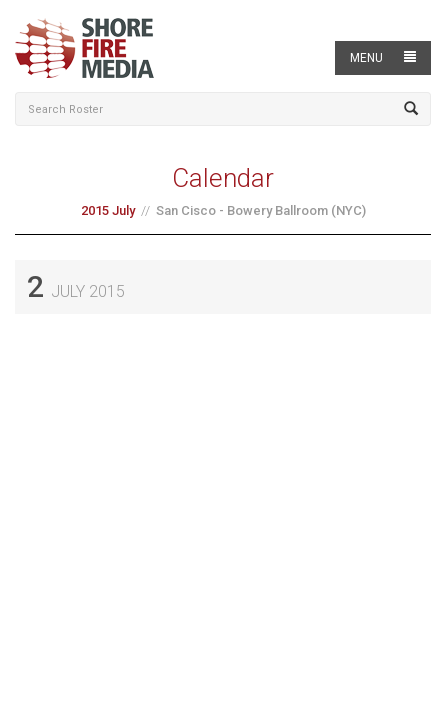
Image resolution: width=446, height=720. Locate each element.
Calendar (223, 178)
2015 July (108, 210)
